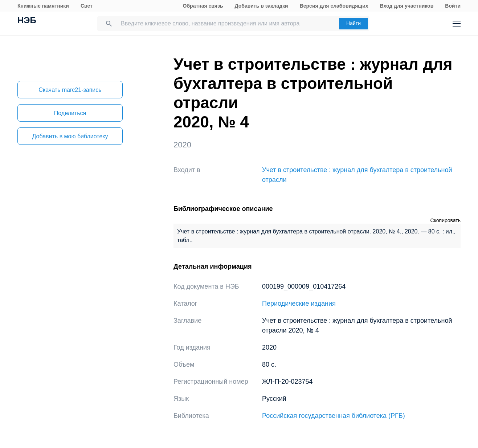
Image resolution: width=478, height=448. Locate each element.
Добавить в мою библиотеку (70, 136)
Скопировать (445, 220)
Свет (87, 6)
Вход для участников (407, 6)
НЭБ (27, 21)
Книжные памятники (43, 6)
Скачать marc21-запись (70, 90)
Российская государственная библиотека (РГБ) (334, 416)
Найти (354, 23)
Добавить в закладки (262, 6)
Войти (453, 6)
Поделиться (70, 113)
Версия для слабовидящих (334, 6)
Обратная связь (203, 6)
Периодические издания (299, 304)
